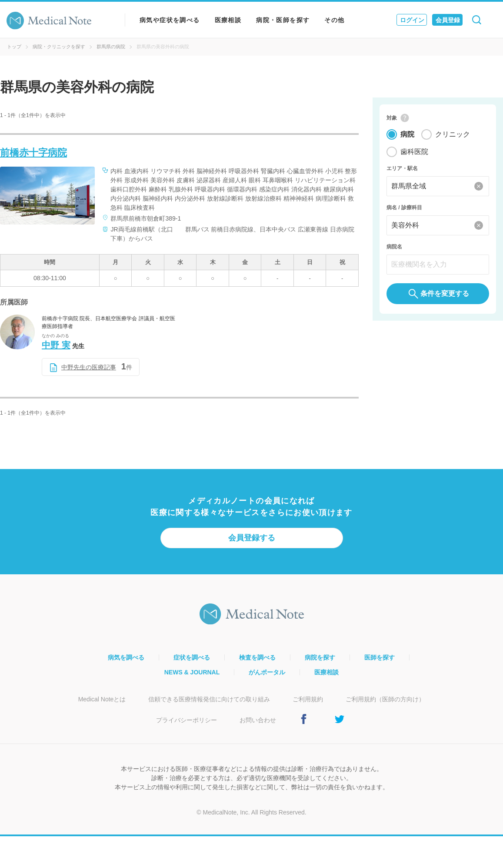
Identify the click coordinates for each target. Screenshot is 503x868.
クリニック (453, 135)
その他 (334, 20)
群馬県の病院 (111, 47)
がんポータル (267, 672)
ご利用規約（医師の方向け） (385, 699)
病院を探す (320, 657)
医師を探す (380, 657)
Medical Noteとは (102, 699)
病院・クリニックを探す (59, 47)
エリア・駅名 (402, 169)
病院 (407, 135)
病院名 (394, 247)
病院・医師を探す (283, 20)
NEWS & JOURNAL (192, 672)
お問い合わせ (258, 720)
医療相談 (228, 20)
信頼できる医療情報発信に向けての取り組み (209, 699)
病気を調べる (126, 657)
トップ (14, 47)
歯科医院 (414, 152)
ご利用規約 (308, 699)
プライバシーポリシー (187, 720)
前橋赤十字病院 (33, 152)
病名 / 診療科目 (404, 208)
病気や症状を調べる (170, 20)
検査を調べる (257, 657)
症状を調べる (192, 657)
